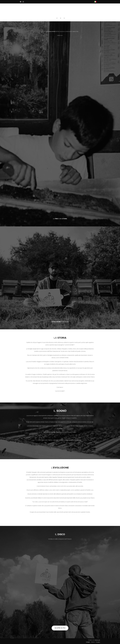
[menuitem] (51, 18)
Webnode (97, 640)
